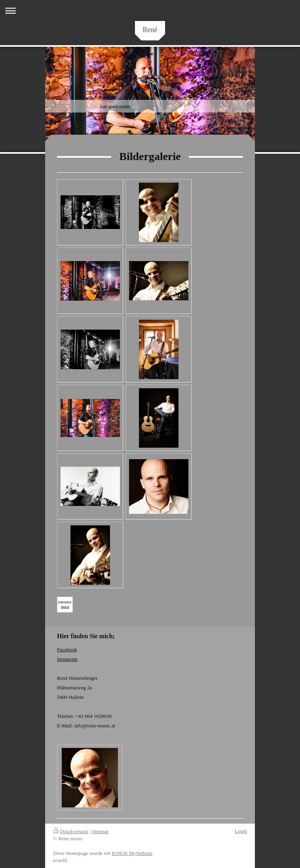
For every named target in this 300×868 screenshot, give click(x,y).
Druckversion (71, 831)
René (150, 30)
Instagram (67, 659)
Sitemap (100, 831)
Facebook (67, 650)
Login (241, 831)
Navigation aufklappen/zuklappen (150, 10)
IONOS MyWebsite (132, 853)
